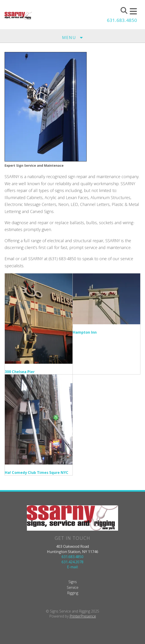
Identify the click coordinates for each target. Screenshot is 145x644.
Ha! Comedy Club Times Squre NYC (37, 473)
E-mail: (73, 567)
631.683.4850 (122, 20)
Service (73, 587)
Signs (73, 582)
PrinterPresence (83, 616)
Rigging (73, 593)
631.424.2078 (72, 562)
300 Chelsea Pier (20, 372)
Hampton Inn (85, 332)
